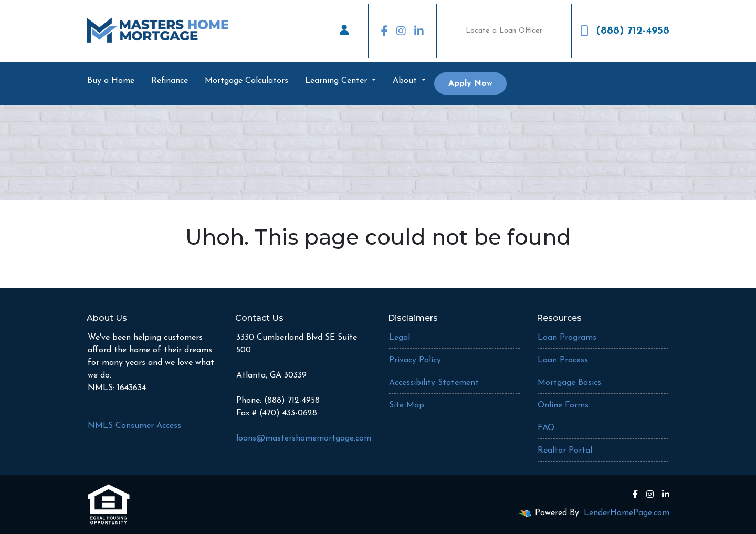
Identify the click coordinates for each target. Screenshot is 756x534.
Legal (400, 338)
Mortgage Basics (569, 383)
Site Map (407, 405)
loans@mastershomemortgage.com (304, 438)
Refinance (170, 81)
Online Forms (563, 405)
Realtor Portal (565, 451)
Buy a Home (111, 81)
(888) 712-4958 (625, 31)
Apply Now (470, 83)
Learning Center (337, 81)
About (406, 81)
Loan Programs (567, 338)
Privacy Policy (415, 360)
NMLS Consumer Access (134, 426)
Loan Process (563, 360)
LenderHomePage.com (627, 513)
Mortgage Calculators (246, 81)
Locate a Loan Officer (504, 31)
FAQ (546, 428)
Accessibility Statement (434, 383)
